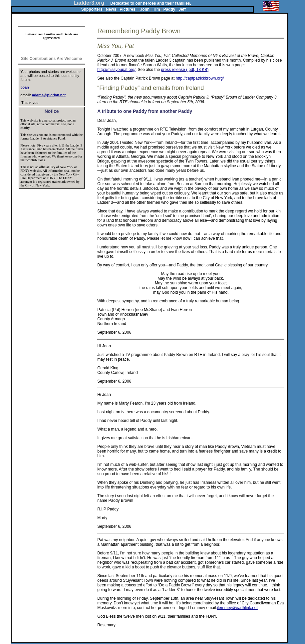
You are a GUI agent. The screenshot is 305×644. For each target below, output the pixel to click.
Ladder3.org (90, 3)
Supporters (92, 9)
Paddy (169, 9)
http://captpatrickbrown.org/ (200, 78)
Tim (156, 9)
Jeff (182, 9)
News (111, 9)
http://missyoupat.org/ (116, 70)
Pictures (127, 9)
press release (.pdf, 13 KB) (185, 70)
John (145, 9)
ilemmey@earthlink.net (237, 608)
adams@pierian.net (49, 95)
